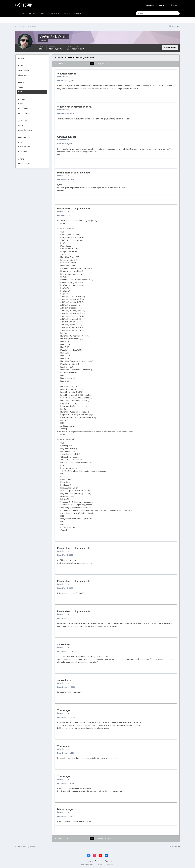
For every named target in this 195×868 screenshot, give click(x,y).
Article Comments (25, 130)
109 (72, 64)
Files (20, 142)
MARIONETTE (80, 13)
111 (82, 64)
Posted (66, 81)
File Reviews (23, 151)
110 (77, 64)
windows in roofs (67, 137)
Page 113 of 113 (104, 64)
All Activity (22, 58)
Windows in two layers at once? (75, 107)
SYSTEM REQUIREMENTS (60, 13)
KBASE (44, 13)
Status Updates (24, 70)
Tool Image (63, 710)
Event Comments (25, 109)
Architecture (64, 77)
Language (88, 861)
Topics (21, 87)
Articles (21, 125)
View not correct (67, 74)
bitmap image (65, 809)
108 (67, 64)
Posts (20, 92)
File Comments (24, 147)
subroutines (64, 644)
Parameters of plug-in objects (74, 173)
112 (87, 64)
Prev (61, 64)
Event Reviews (24, 113)
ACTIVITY (33, 13)
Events (21, 104)
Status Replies (24, 75)
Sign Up (174, 5)
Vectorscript (64, 176)
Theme (99, 861)
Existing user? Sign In (156, 5)
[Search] (147, 13)
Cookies (108, 861)
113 (92, 64)
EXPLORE (21, 13)
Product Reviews (25, 164)
